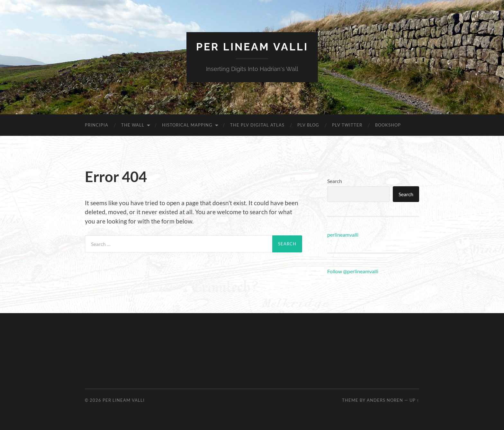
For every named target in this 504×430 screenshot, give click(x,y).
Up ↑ (414, 400)
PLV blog (308, 125)
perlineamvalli (343, 235)
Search (335, 181)
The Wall (133, 125)
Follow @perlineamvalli (353, 271)
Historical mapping (187, 125)
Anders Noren (385, 400)
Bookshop (388, 125)
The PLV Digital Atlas (257, 125)
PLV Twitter (347, 125)
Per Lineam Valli (252, 47)
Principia (97, 125)
